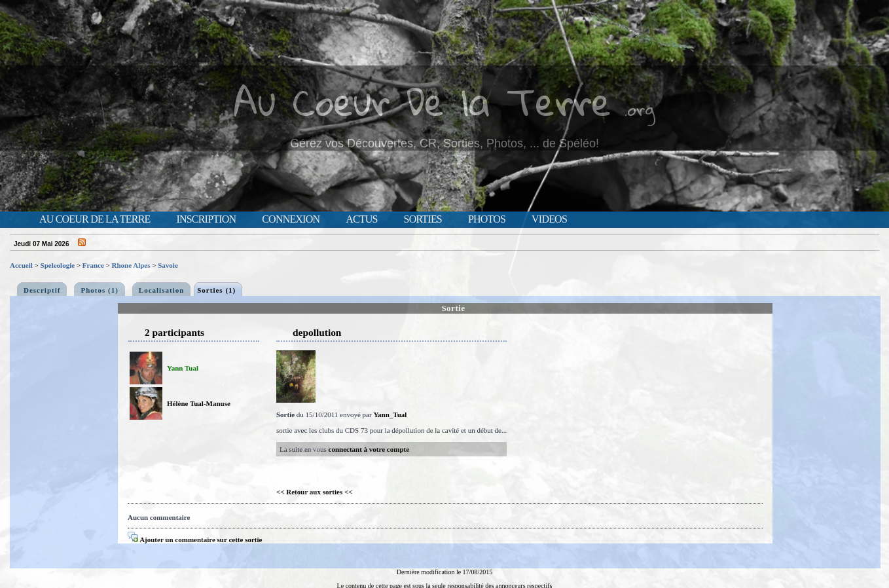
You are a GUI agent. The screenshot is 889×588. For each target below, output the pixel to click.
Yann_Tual (390, 414)
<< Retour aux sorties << (315, 492)
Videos (549, 219)
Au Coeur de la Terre (95, 219)
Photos (487, 219)
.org (640, 109)
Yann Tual (183, 368)
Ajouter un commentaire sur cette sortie (195, 540)
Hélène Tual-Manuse (199, 403)
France (93, 265)
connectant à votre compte (369, 449)
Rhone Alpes (131, 265)
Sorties (423, 219)
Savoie (168, 265)
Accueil (21, 265)
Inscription (206, 219)
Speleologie (58, 265)
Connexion (291, 219)
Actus (361, 219)
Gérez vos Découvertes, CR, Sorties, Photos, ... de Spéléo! (444, 143)
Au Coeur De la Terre (423, 101)
